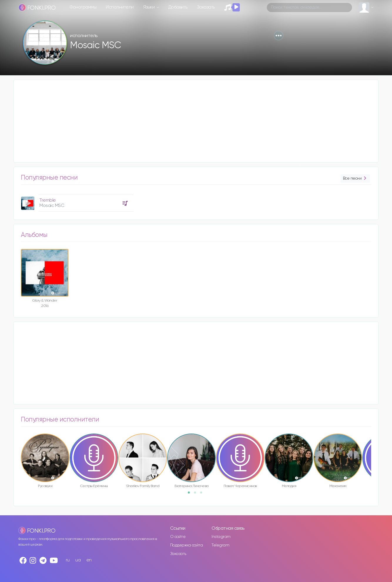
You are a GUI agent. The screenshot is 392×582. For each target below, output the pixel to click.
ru (68, 560)
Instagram (221, 537)
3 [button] (203, 494)
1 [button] (191, 494)
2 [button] (197, 494)
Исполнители (120, 7)
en (89, 560)
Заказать (206, 7)
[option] (76, 201)
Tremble (48, 200)
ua (78, 560)
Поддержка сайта (187, 545)
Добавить (178, 7)
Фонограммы (83, 7)
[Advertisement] (190, 121)
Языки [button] (149, 7)
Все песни (355, 179)
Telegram (220, 545)
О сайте (178, 537)
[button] (279, 36)
